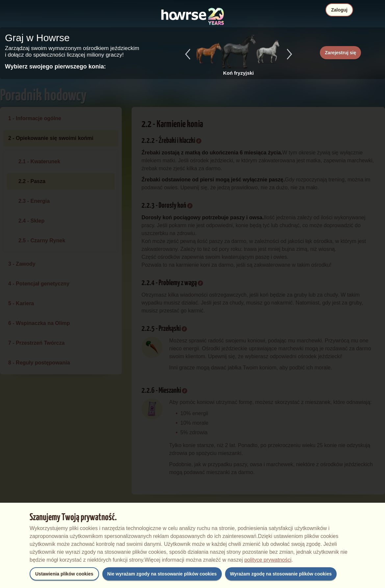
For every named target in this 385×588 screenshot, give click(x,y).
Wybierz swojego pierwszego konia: (55, 67)
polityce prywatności (268, 560)
